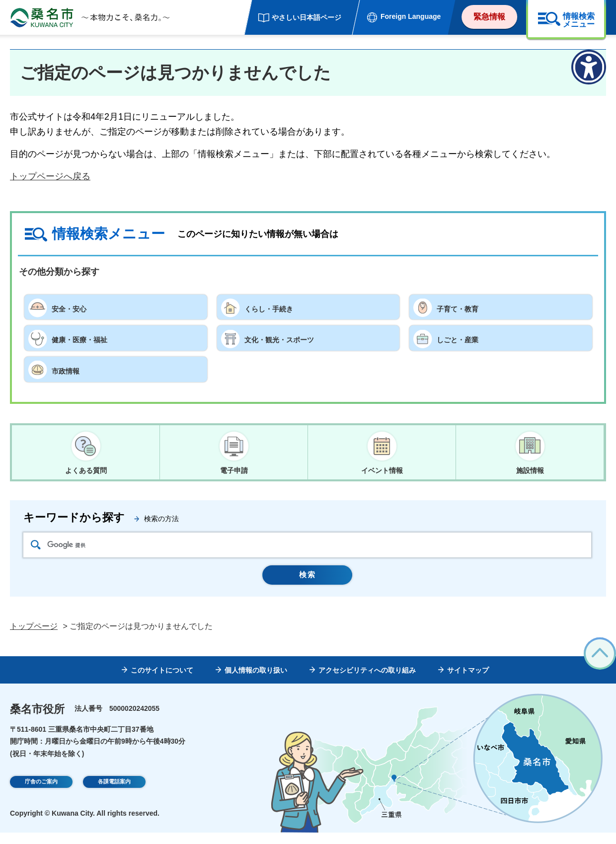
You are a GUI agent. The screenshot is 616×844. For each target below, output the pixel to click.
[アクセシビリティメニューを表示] (589, 67)
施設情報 (530, 471)
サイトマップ (468, 682)
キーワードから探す (74, 522)
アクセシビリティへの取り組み (367, 682)
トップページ (34, 638)
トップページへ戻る (50, 176)
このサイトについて (162, 682)
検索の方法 (161, 523)
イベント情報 (382, 471)
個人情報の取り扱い (256, 682)
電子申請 (234, 471)
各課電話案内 (114, 794)
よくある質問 (86, 471)
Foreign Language (411, 16)
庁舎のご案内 (41, 794)
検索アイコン (36, 549)
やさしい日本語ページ (307, 17)
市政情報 (70, 369)
